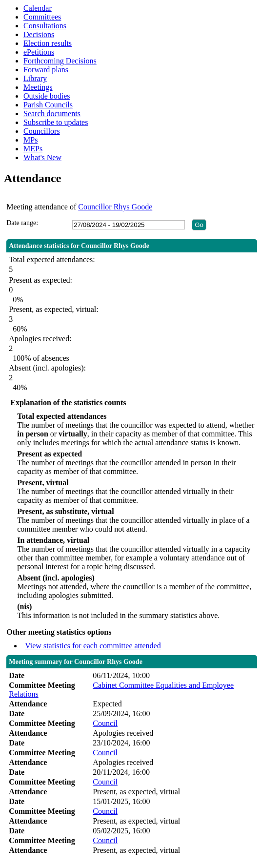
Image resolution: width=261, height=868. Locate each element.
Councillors (42, 131)
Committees (42, 17)
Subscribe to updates (56, 122)
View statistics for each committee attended (93, 646)
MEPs (33, 149)
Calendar (38, 8)
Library (35, 78)
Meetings (38, 87)
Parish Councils (48, 105)
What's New (42, 157)
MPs (30, 140)
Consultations (45, 26)
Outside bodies (47, 96)
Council (105, 723)
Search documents (52, 114)
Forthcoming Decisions (60, 61)
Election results (48, 43)
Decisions (39, 34)
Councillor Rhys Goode (115, 207)
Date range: (22, 223)
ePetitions (39, 52)
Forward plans (46, 70)
